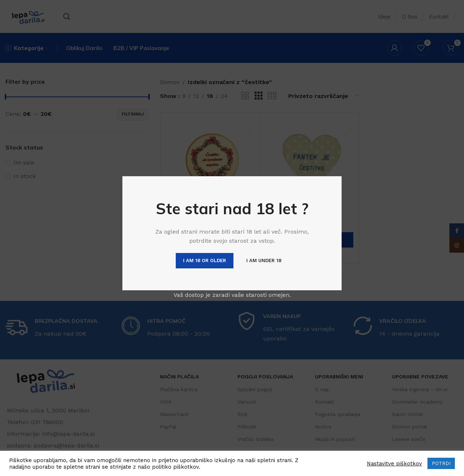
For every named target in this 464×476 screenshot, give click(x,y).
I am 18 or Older (205, 260)
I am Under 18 (264, 260)
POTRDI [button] (441, 463)
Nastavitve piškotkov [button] (394, 464)
